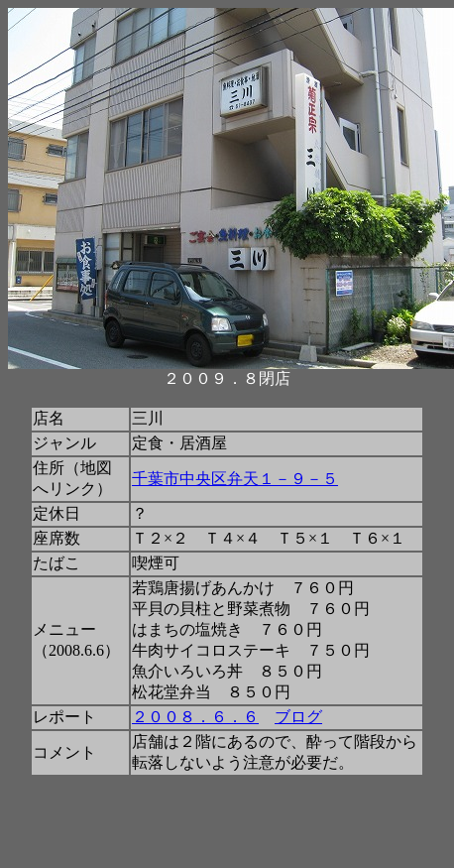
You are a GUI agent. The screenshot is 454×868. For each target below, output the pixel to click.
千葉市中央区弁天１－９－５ (235, 479)
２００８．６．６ (195, 717)
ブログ (298, 717)
